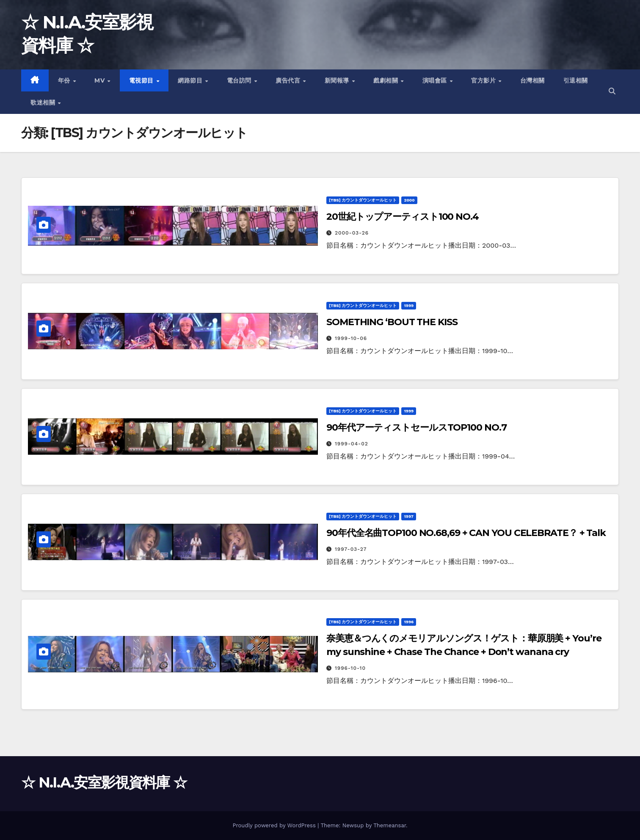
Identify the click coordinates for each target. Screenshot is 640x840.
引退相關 (576, 80)
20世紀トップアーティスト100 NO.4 (403, 217)
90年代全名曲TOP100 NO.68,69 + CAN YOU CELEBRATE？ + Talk (466, 533)
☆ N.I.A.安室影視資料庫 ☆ (104, 782)
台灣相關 (532, 80)
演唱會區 (436, 80)
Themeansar (390, 825)
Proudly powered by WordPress (275, 825)
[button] (612, 91)
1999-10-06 (351, 338)
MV (101, 80)
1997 (408, 516)
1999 (409, 305)
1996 (409, 622)
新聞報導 (338, 80)
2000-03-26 (352, 233)
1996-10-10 (350, 668)
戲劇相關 (387, 80)
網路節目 (191, 80)
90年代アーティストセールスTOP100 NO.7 (417, 427)
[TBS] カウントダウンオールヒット (363, 200)
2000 (409, 200)
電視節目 (142, 80)
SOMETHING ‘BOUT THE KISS (392, 322)
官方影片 (484, 80)
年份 (65, 80)
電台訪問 (240, 80)
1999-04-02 (352, 444)
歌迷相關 (44, 102)
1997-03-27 (351, 549)
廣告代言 (289, 80)
